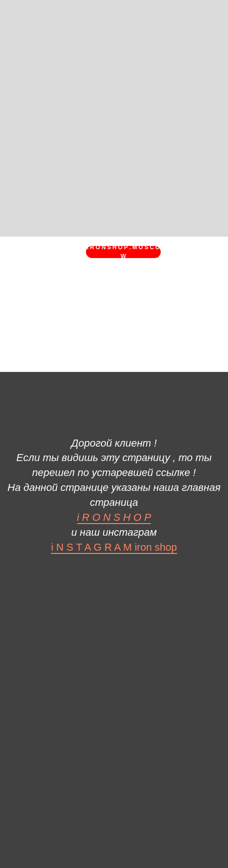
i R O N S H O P (114, 517)
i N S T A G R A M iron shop (114, 547)
